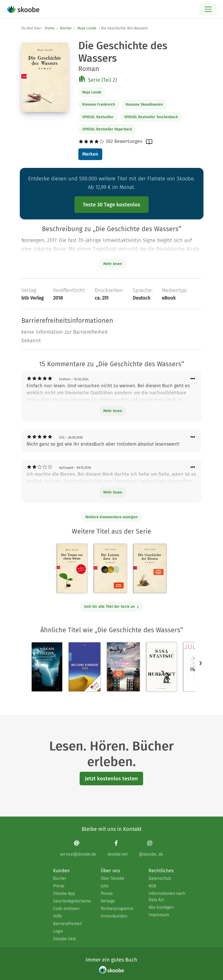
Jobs (105, 886)
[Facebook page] (117, 848)
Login (58, 931)
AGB (152, 886)
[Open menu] (208, 9)
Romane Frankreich (99, 105)
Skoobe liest (64, 939)
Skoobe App (64, 893)
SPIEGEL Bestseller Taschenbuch (151, 117)
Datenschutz (160, 878)
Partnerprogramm (117, 909)
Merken (90, 154)
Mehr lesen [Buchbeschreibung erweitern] (113, 264)
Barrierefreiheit (67, 924)
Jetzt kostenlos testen (111, 779)
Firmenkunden (114, 916)
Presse (107, 893)
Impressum (159, 915)
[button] (201, 663)
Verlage (108, 901)
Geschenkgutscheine (72, 901)
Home (50, 28)
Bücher (66, 28)
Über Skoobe (113, 878)
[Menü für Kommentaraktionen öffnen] (193, 379)
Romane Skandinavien (144, 105)
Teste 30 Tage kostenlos (111, 205)
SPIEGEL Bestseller (98, 117)
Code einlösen (66, 909)
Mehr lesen (113, 411)
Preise (59, 886)
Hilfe (58, 916)
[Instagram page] (151, 848)
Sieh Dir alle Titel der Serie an (111, 607)
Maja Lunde (87, 28)
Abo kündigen (161, 907)
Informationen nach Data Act (167, 897)
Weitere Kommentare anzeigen (111, 517)
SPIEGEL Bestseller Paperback (107, 129)
